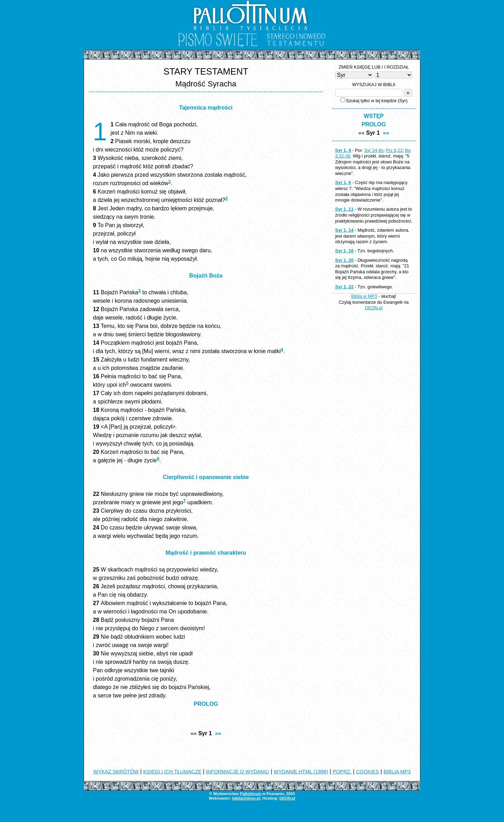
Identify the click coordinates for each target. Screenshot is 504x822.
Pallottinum (251, 794)
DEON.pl (374, 308)
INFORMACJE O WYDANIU (237, 772)
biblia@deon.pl (246, 798)
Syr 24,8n (374, 150)
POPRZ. (342, 772)
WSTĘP (374, 116)
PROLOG (206, 704)
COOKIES (367, 772)
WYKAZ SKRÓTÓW (116, 772)
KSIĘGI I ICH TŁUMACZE (172, 772)
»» (218, 733)
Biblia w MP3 (364, 296)
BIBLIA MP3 (397, 772)
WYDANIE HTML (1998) (301, 772)
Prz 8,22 (394, 150)
